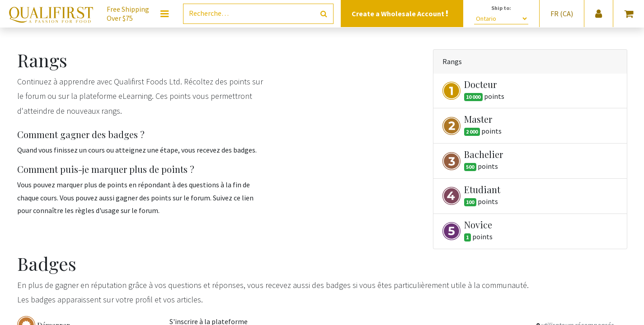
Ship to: (501, 8)
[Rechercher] (324, 14)
